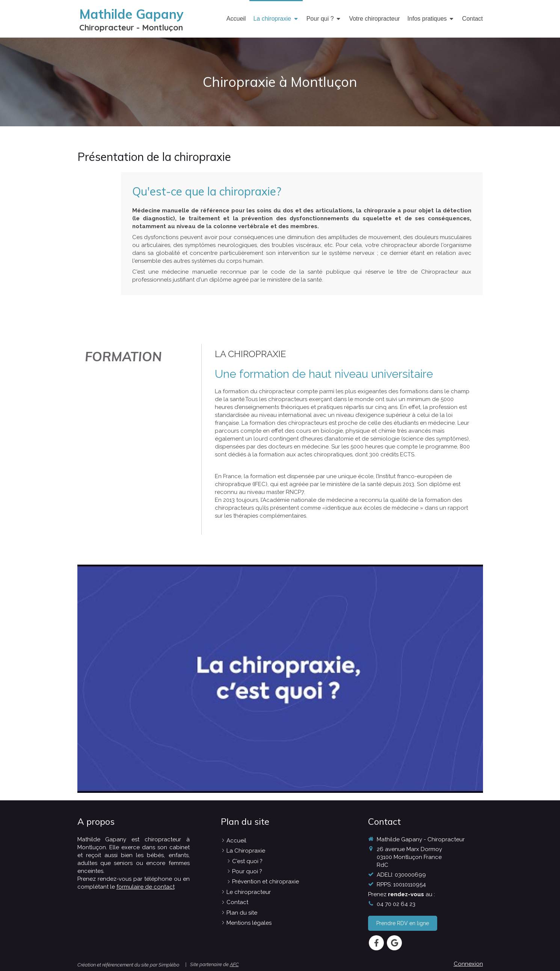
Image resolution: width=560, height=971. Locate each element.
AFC (234, 964)
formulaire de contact (146, 887)
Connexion (468, 964)
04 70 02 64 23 (396, 904)
